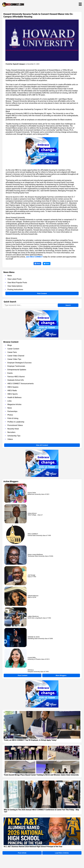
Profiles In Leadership (16, 422)
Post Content (42, 293)
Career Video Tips (14, 359)
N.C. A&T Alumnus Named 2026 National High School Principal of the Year (33, 847)
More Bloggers (61, 675)
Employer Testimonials (16, 366)
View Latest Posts (14, 279)
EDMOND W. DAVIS (34, 637)
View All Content (42, 445)
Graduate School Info (16, 380)
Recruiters (11, 432)
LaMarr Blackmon (33, 616)
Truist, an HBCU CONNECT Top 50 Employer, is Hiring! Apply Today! (30, 740)
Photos (10, 415)
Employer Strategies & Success (19, 363)
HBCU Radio (12, 391)
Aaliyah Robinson (33, 596)
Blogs (10, 345)
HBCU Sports (13, 394)
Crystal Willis (32, 658)
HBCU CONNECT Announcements (21, 384)
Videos (10, 439)
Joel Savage (31, 575)
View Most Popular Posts (17, 283)
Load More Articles (62, 853)
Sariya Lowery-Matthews (35, 554)
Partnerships (12, 411)
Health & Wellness (14, 397)
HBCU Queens (13, 387)
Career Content (13, 349)
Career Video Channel (16, 356)
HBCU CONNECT (33, 534)
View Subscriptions (15, 286)
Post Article (22, 853)
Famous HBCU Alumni (16, 377)
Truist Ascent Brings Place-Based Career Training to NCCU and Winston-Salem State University (41, 775)
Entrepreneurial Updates (17, 370)
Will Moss (31, 670)
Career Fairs (12, 352)
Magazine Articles (14, 404)
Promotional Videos (15, 425)
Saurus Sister (32, 493)
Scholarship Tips (14, 436)
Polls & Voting (13, 418)
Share (37, 264)
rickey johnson (32, 513)
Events (10, 373)
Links (10, 401)
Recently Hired (13, 429)
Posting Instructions (15, 289)
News (10, 276)
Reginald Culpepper (19, 64)
